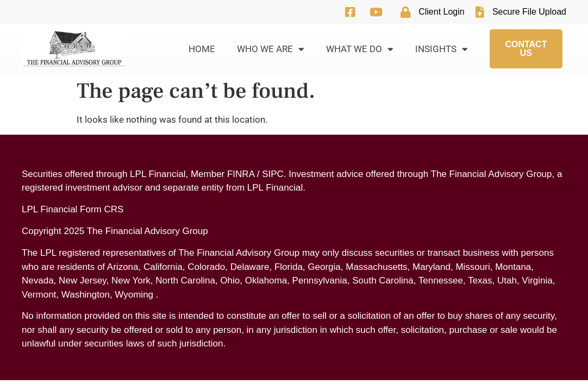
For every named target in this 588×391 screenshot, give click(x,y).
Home (202, 49)
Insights (442, 49)
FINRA (241, 174)
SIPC (273, 174)
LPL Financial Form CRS (73, 209)
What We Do (360, 49)
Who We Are (271, 49)
